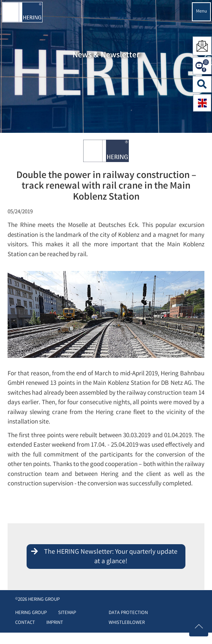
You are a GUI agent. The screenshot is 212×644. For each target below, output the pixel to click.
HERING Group (31, 613)
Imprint (55, 623)
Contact (25, 623)
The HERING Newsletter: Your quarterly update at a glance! (111, 557)
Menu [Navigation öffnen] (202, 12)
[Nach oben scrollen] (199, 627)
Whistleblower (127, 623)
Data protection (128, 613)
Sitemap (67, 613)
